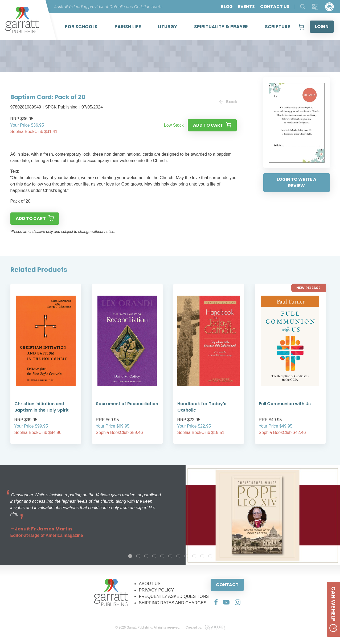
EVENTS (246, 7)
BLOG (227, 7)
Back (228, 102)
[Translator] (315, 7)
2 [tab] (138, 556)
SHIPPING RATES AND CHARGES (173, 603)
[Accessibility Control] (329, 7)
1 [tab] (130, 556)
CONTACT (227, 585)
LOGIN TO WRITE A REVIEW (296, 182)
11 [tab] (210, 556)
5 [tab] (162, 556)
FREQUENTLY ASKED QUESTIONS (174, 596)
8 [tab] (186, 556)
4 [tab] (154, 556)
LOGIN (322, 27)
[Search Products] (303, 7)
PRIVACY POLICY (156, 590)
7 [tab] (178, 556)
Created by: (205, 627)
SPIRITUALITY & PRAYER (221, 27)
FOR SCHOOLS (81, 27)
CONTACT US (275, 7)
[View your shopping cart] (301, 27)
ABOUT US (150, 584)
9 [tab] (194, 556)
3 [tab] (146, 556)
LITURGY (167, 27)
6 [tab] (170, 556)
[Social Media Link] (216, 602)
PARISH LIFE (128, 27)
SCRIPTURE (277, 27)
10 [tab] (202, 556)
